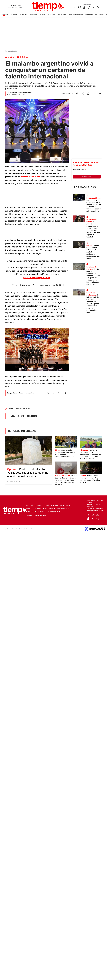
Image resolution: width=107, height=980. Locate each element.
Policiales (62, 15)
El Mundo (51, 15)
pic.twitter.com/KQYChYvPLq (37, 278)
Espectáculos (91, 15)
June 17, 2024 (57, 285)
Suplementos (53, 511)
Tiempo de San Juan (12, 51)
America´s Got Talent (30, 177)
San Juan (23, 15)
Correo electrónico (79, 169)
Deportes (34, 15)
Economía (30, 505)
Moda (102, 15)
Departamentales (76, 15)
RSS (44, 515)
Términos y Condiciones (34, 515)
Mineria (5, 15)
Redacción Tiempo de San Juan (21, 92)
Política (14, 15)
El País (43, 15)
